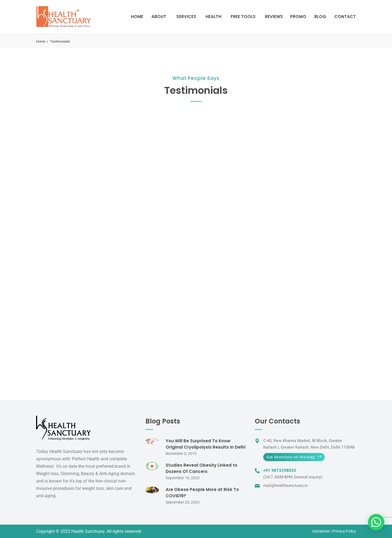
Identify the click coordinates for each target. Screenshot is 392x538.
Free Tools (243, 17)
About (159, 17)
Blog (320, 17)
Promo (298, 17)
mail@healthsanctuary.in (286, 486)
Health (213, 17)
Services (186, 17)
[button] (376, 522)
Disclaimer (321, 531)
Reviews (274, 17)
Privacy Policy (344, 531)
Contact (345, 17)
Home (137, 17)
